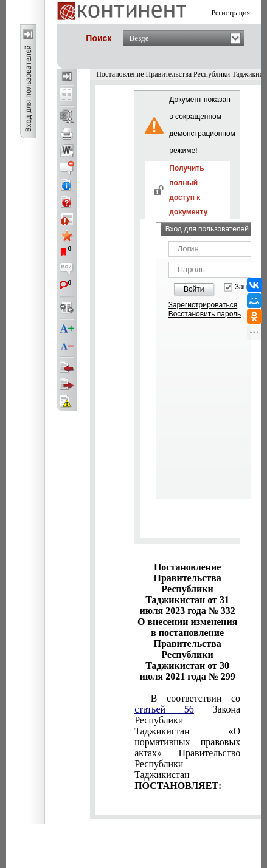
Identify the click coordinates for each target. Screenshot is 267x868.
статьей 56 (164, 709)
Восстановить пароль (205, 314)
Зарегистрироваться (203, 305)
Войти (194, 289)
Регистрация (231, 13)
